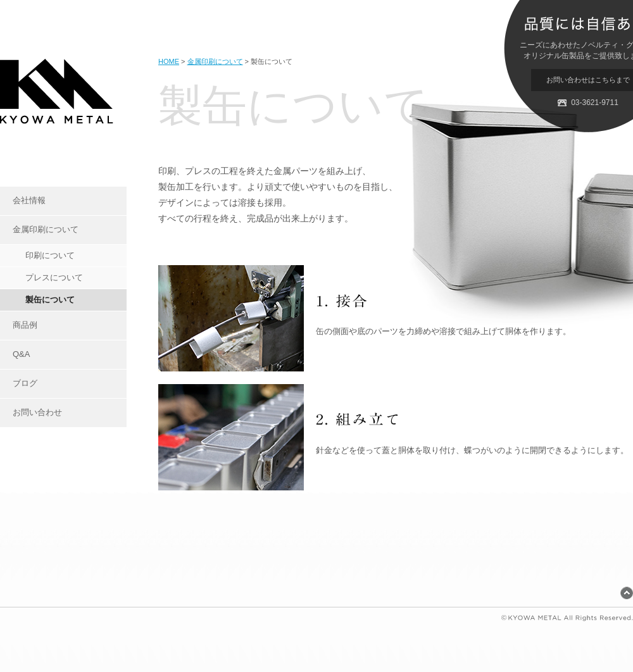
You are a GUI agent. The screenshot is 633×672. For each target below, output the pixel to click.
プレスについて (54, 277)
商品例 (25, 325)
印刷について (50, 255)
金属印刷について (46, 229)
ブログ (25, 383)
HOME (169, 61)
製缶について (50, 300)
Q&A (21, 354)
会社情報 (29, 200)
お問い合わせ (37, 412)
